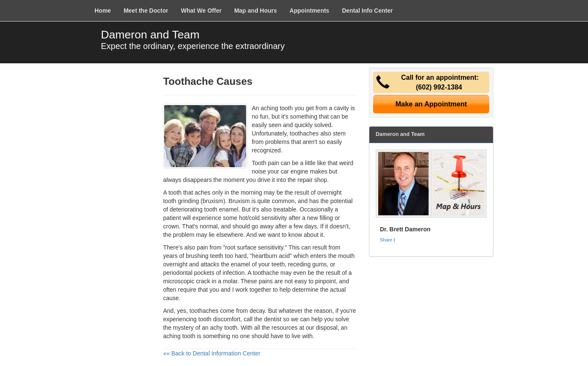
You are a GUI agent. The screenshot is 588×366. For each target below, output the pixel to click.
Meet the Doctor (146, 11)
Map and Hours (256, 11)
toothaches (305, 133)
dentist (272, 319)
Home (103, 11)
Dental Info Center (367, 11)
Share (386, 240)
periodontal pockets (188, 273)
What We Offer (201, 11)
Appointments (309, 11)
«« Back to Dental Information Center (211, 353)
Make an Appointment (431, 104)
